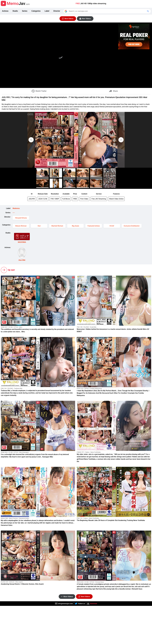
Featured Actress (94, 226)
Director (57, 11)
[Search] (107, 11)
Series (25, 11)
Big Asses (75, 226)
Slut (39, 226)
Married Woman (57, 226)
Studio (15, 11)
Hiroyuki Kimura (21, 218)
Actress (5, 11)
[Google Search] (148, 11)
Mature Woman (21, 226)
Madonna (16, 208)
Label (47, 11)
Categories (36, 11)
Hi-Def (112, 226)
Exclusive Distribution (132, 226)
